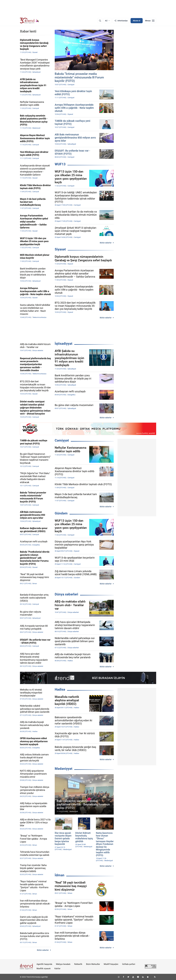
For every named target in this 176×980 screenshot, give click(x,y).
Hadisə (60, 689)
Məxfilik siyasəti (44, 969)
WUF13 (60, 164)
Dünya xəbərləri (66, 594)
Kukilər (57, 969)
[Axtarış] (100, 21)
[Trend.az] (29, 21)
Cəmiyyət (62, 440)
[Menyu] (150, 21)
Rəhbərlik (78, 964)
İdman (60, 875)
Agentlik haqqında (44, 964)
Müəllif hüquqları (111, 964)
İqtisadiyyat (64, 344)
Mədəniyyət (64, 769)
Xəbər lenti (28, 31)
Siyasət (60, 249)
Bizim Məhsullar (93, 964)
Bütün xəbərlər (106, 243)
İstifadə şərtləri (129, 964)
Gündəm (61, 513)
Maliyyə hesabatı (63, 964)
